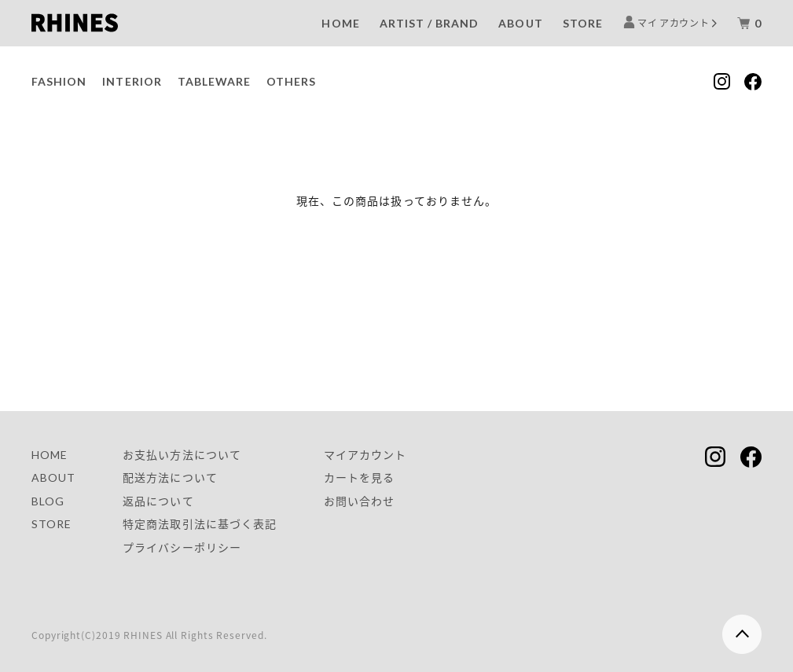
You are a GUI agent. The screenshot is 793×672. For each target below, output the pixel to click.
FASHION (59, 81)
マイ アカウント (674, 23)
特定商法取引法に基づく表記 (200, 524)
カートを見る (359, 477)
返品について (158, 501)
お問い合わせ (359, 501)
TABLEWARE (214, 81)
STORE (583, 23)
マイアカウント (365, 455)
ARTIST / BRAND (430, 23)
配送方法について (170, 477)
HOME (340, 23)
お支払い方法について (182, 455)
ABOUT (520, 23)
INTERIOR (132, 81)
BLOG (48, 501)
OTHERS (291, 81)
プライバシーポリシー (182, 547)
